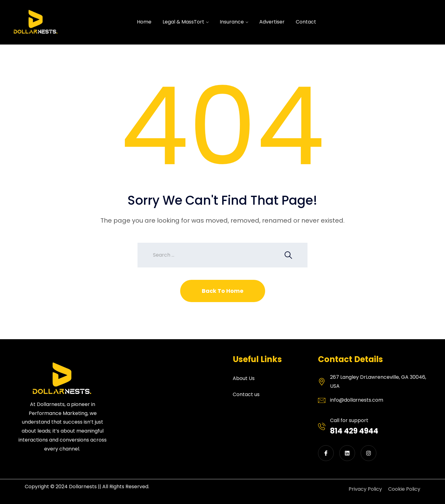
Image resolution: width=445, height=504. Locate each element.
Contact (306, 22)
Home (144, 22)
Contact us (246, 394)
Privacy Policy (365, 489)
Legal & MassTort (183, 22)
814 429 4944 (354, 431)
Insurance (232, 22)
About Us (244, 378)
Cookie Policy (404, 489)
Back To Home (223, 291)
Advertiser (272, 22)
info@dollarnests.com (357, 400)
